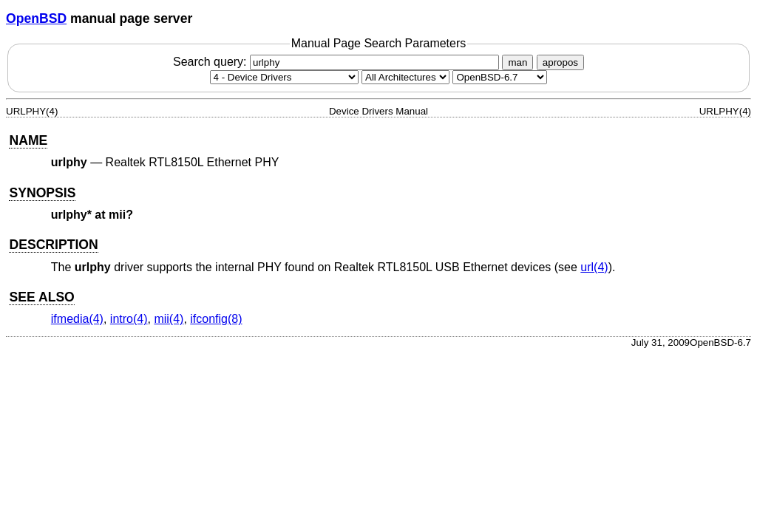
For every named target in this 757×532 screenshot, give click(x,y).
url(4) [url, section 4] (594, 267)
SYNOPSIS (42, 193)
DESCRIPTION (53, 245)
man (517, 62)
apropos (560, 62)
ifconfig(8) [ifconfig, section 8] (216, 319)
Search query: (338, 62)
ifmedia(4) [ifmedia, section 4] (77, 319)
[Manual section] (284, 77)
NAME (28, 140)
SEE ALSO (41, 297)
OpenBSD (36, 18)
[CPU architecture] (405, 77)
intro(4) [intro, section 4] (129, 319)
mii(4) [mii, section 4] (169, 319)
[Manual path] (500, 77)
